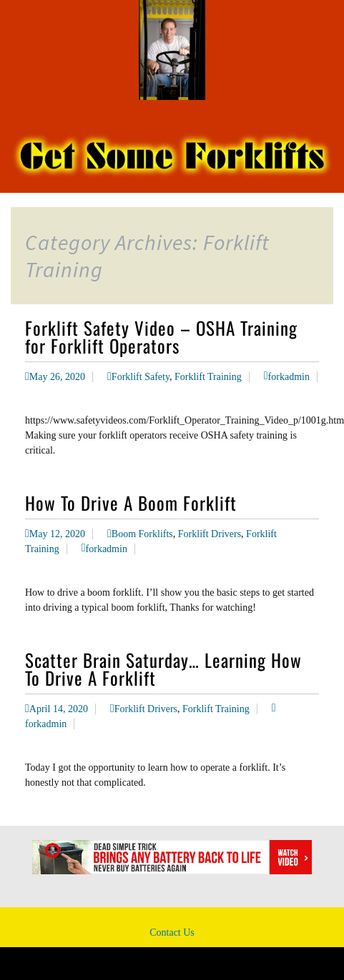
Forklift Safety (141, 377)
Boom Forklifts (142, 534)
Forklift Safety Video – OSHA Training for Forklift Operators (161, 336)
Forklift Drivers (210, 534)
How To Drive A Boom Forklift (131, 502)
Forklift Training (208, 377)
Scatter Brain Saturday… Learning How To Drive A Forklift (163, 669)
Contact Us (172, 932)
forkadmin (289, 377)
